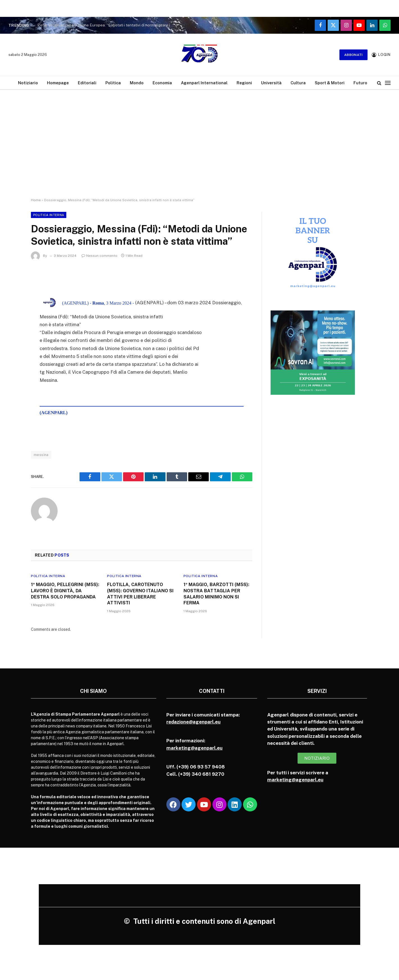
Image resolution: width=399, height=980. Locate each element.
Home (36, 200)
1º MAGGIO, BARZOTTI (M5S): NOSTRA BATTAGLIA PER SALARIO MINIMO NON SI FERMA (216, 594)
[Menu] (388, 83)
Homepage (58, 83)
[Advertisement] (199, 149)
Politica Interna (49, 215)
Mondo (137, 83)
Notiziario (28, 83)
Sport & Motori (330, 83)
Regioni (244, 83)
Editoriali (87, 83)
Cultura (298, 83)
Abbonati (353, 55)
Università (271, 83)
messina (41, 455)
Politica (113, 83)
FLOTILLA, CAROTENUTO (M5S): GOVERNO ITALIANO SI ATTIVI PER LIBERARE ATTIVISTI (140, 594)
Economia (162, 83)
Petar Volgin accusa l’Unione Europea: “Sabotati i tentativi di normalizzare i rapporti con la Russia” (108, 25)
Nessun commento (99, 256)
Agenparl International (204, 83)
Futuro (360, 83)
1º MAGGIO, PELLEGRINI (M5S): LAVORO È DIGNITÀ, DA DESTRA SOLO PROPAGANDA (65, 591)
